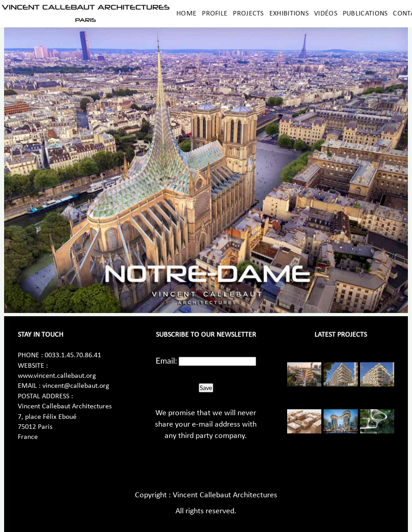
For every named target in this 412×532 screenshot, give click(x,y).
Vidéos (326, 14)
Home (186, 14)
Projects (248, 14)
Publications (365, 14)
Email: (167, 360)
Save (206, 388)
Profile (215, 14)
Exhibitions (289, 14)
